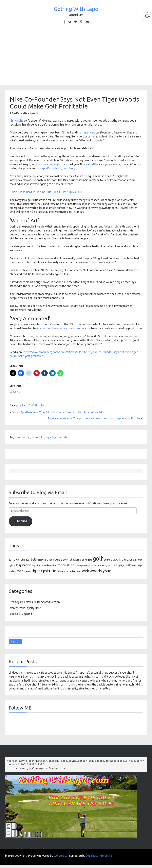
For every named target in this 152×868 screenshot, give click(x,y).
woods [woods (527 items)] (96, 571)
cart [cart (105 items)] (46, 560)
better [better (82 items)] (40, 560)
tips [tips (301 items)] (44, 571)
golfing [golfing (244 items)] (118, 559)
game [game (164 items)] (83, 559)
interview (89, 133)
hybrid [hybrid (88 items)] (12, 566)
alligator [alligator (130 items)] (26, 560)
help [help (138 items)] (139, 560)
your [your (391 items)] (107, 571)
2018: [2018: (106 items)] (17, 560)
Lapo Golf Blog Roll (34, 405)
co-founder (24, 437)
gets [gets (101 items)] (90, 560)
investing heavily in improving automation (65, 328)
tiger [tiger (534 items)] (36, 571)
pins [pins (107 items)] (94, 565)
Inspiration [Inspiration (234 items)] (24, 565)
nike (42, 437)
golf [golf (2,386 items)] (98, 558)
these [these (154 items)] (27, 571)
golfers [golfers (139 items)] (108, 560)
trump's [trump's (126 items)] (64, 571)
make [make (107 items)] (47, 565)
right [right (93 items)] (123, 565)
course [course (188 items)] (58, 559)
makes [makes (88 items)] (54, 566)
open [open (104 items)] (78, 565)
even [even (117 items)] (65, 560)
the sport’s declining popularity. (56, 168)
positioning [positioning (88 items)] (114, 566)
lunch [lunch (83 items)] (40, 566)
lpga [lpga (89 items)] (34, 566)
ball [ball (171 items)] (33, 559)
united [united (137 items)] (73, 571)
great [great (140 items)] (127, 560)
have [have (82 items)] (134, 560)
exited (90, 164)
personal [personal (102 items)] (86, 565)
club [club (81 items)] (50, 560)
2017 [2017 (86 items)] (11, 560)
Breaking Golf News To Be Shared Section (34, 602)
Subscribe (20, 521)
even (35, 437)
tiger (55, 437)
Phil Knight (16, 121)
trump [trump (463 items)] (53, 571)
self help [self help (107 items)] (137, 565)
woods (63, 437)
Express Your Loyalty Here (25, 608)
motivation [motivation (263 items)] (66, 565)
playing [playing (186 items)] (102, 565)
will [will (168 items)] (79, 571)
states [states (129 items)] (12, 571)
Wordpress (60, 856)
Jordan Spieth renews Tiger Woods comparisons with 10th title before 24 (57, 412)
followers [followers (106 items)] (74, 560)
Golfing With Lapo (76, 9)
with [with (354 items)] (85, 571)
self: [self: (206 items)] (129, 565)
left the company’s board (53, 164)
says (48, 437)
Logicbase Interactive (99, 856)
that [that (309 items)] (20, 571)
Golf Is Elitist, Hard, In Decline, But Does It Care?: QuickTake (46, 192)
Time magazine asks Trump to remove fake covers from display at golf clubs (94, 418)
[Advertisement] (76, 57)
